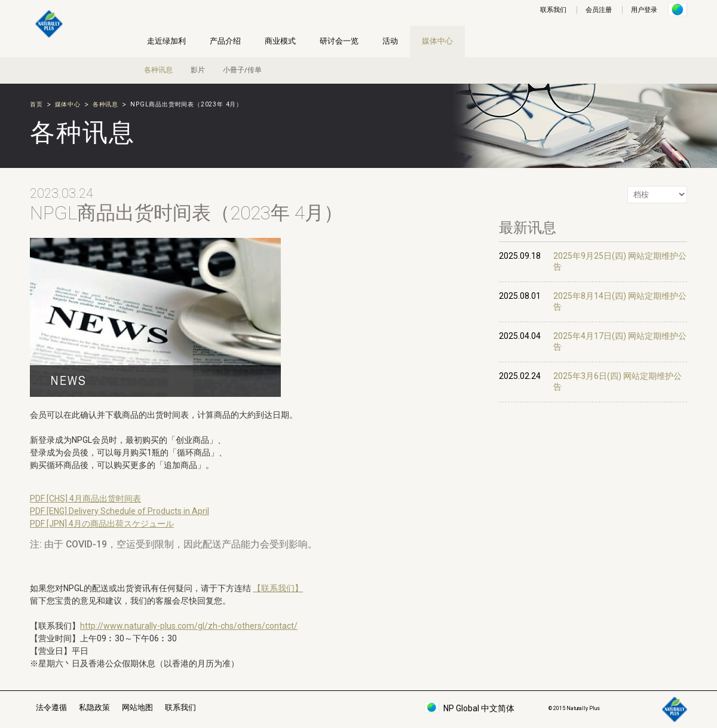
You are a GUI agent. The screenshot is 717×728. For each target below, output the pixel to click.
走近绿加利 (166, 41)
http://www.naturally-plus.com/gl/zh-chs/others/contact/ (189, 626)
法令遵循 (51, 707)
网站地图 (137, 707)
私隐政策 (94, 707)
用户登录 (644, 10)
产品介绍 (225, 41)
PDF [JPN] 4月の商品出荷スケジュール (102, 524)
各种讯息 (158, 70)
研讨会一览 (339, 41)
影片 (198, 70)
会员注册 (599, 10)
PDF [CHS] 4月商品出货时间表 (85, 498)
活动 (390, 41)
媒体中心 (437, 41)
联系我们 (553, 10)
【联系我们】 (278, 588)
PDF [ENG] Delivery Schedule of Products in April (119, 511)
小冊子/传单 (242, 70)
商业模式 (280, 41)
